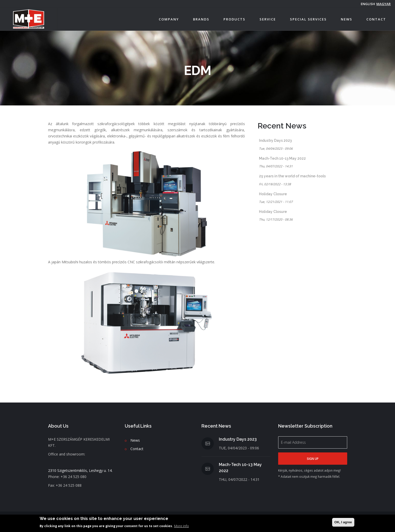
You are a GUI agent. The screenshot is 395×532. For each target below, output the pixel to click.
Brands (201, 19)
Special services (308, 19)
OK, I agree (343, 522)
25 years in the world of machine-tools (292, 176)
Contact (376, 19)
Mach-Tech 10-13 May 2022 (282, 158)
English (368, 4)
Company (169, 19)
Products (234, 19)
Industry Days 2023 (275, 140)
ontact (138, 449)
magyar (383, 4)
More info (182, 526)
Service (268, 19)
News (347, 19)
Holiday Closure (273, 194)
